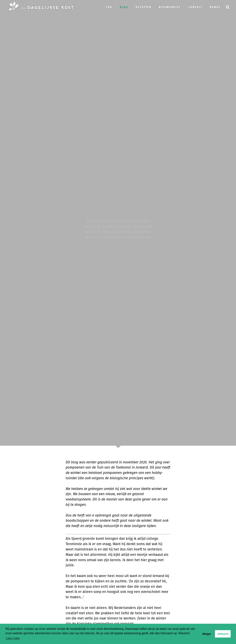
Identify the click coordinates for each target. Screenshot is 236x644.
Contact (195, 7)
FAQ (109, 7)
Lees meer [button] (13, 638)
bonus (215, 7)
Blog (124, 7)
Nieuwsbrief (170, 7)
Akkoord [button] (223, 634)
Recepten (144, 7)
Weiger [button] (207, 634)
